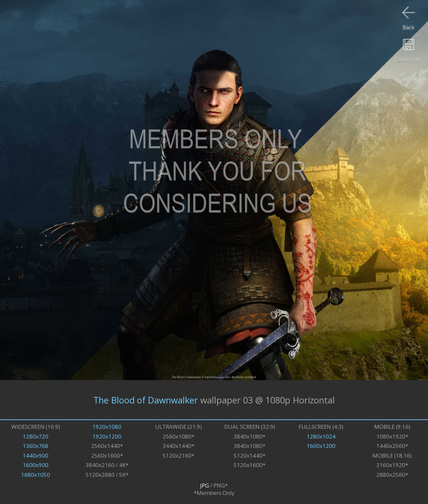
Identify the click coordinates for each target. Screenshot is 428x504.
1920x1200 (107, 436)
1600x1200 (321, 446)
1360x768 (36, 446)
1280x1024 (321, 436)
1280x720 (36, 436)
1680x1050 (36, 475)
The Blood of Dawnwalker (146, 400)
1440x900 (36, 456)
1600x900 (36, 465)
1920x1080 (107, 427)
